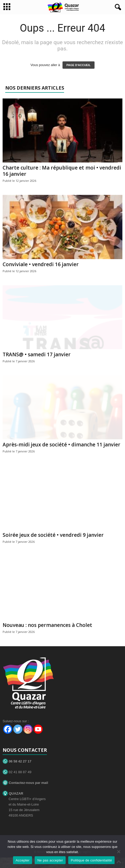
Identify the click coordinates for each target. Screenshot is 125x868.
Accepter (23, 860)
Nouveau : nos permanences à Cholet (47, 625)
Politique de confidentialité (91, 860)
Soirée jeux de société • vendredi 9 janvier (53, 535)
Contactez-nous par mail (25, 783)
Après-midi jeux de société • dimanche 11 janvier (61, 445)
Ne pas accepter (50, 860)
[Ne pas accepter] (118, 852)
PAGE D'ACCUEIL (79, 65)
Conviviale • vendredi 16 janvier (41, 264)
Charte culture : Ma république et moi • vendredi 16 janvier (62, 171)
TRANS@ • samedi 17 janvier (37, 354)
